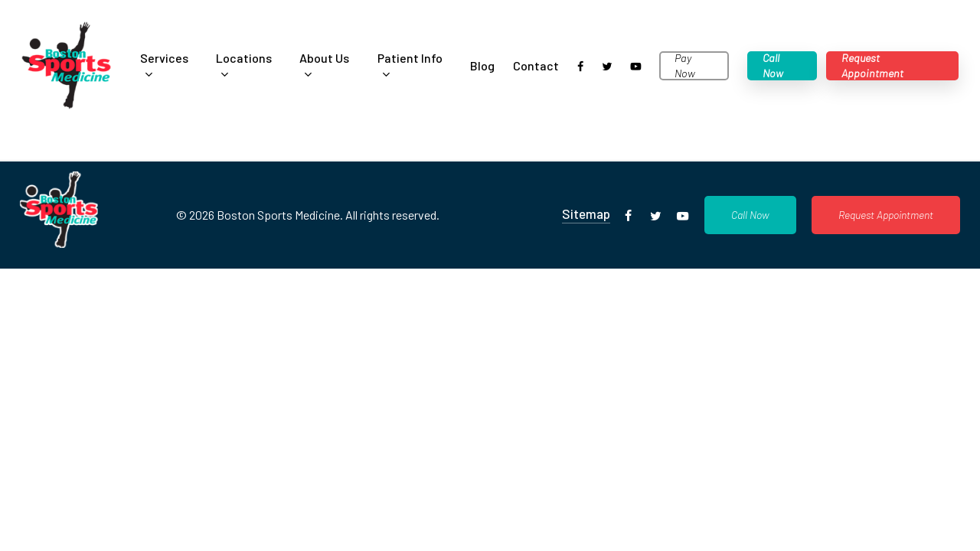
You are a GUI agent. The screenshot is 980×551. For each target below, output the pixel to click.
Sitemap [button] (586, 214)
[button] (750, 215)
